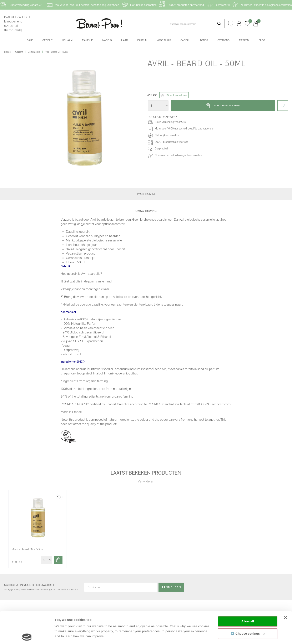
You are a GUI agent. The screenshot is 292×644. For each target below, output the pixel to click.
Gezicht (47, 40)
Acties (204, 40)
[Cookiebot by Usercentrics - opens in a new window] (27, 636)
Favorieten (283, 106)
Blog (262, 40)
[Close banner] (286, 586)
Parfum (142, 40)
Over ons (223, 40)
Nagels (107, 40)
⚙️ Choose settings (248, 602)
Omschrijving (146, 194)
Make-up (87, 40)
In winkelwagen (227, 106)
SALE (30, 40)
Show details (64, 636)
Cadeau (185, 40)
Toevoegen (58, 560)
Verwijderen (146, 481)
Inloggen (239, 24)
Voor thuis (164, 40)
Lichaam (67, 40)
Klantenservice (231, 24)
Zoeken (219, 24)
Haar (124, 40)
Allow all (248, 590)
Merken (244, 40)
